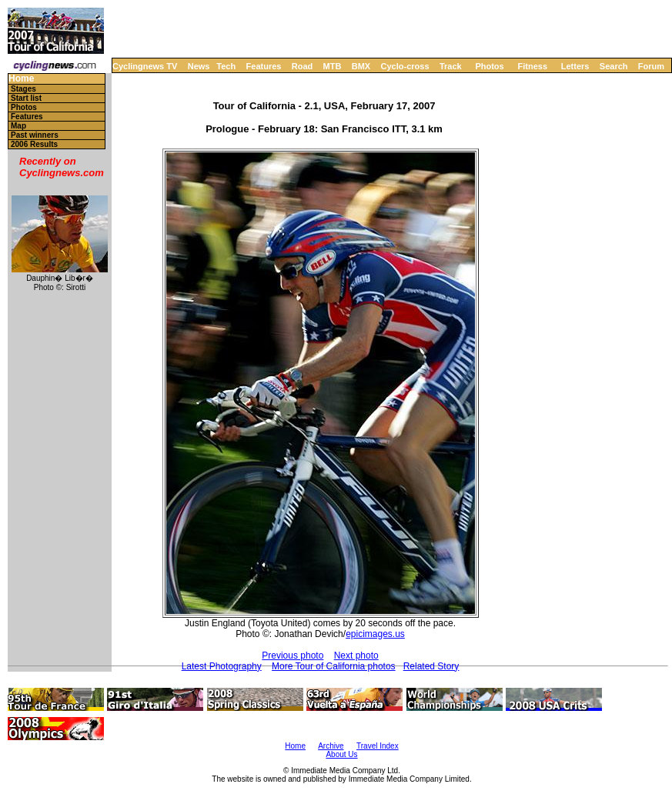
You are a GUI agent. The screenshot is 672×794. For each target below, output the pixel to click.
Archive (331, 746)
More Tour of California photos (334, 666)
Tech (226, 66)
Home (21, 79)
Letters (575, 66)
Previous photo (293, 656)
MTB (333, 66)
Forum (651, 66)
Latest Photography (222, 666)
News (199, 66)
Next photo (356, 656)
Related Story (431, 666)
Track (451, 66)
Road (303, 66)
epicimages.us (375, 634)
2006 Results (34, 144)
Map (18, 126)
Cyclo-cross (405, 66)
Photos (489, 66)
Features (264, 66)
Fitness (532, 66)
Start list (26, 98)
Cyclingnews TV (145, 66)
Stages (23, 89)
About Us (341, 754)
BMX (361, 66)
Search (614, 66)
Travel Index (378, 746)
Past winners (35, 135)
